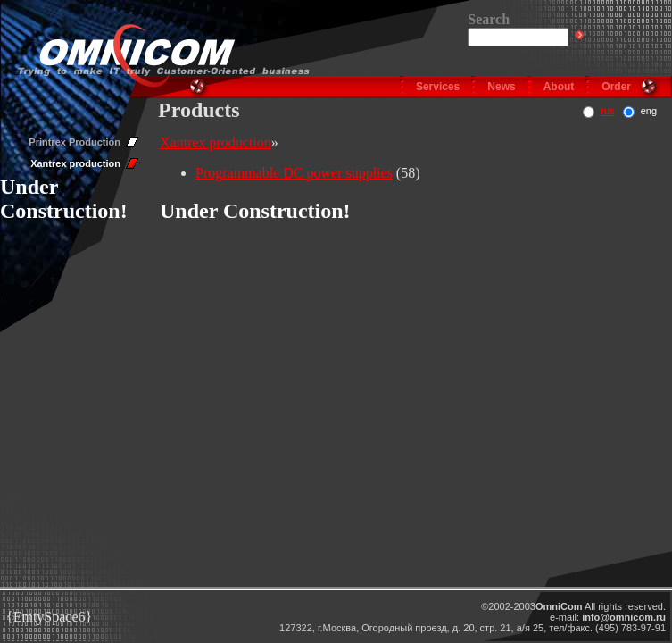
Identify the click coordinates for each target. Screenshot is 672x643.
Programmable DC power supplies (294, 173)
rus (607, 111)
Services (438, 87)
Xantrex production (75, 163)
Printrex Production (75, 142)
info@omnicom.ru (624, 617)
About (559, 87)
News (501, 87)
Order (616, 87)
